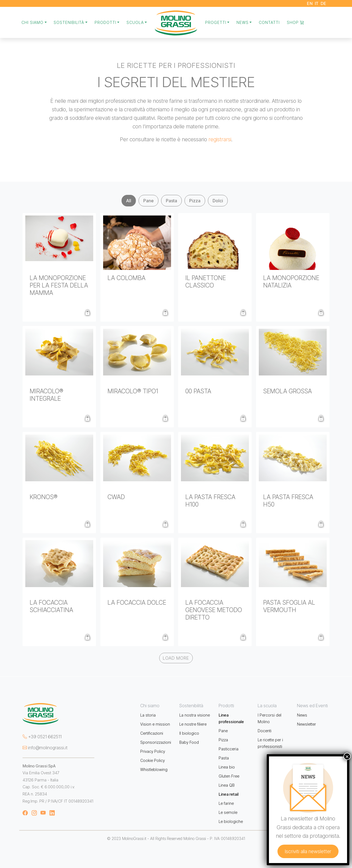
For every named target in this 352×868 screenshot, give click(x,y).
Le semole (228, 812)
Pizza (223, 740)
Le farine (226, 803)
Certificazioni (152, 733)
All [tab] (129, 201)
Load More (176, 658)
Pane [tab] (148, 201)
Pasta (224, 758)
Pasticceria (229, 749)
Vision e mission (155, 724)
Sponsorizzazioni (156, 742)
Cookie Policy (152, 760)
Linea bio (227, 767)
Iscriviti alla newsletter (308, 851)
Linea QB (227, 785)
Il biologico (189, 733)
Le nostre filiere (193, 724)
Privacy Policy (153, 751)
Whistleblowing (154, 769)
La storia (148, 715)
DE (324, 3)
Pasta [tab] (171, 201)
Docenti (265, 731)
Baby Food (189, 742)
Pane (223, 731)
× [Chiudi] (347, 756)
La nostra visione (195, 715)
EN (310, 3)
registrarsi (220, 139)
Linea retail (229, 794)
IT (317, 3)
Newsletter (306, 724)
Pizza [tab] (195, 201)
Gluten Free (229, 776)
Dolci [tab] (218, 201)
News (302, 715)
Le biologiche (231, 821)
